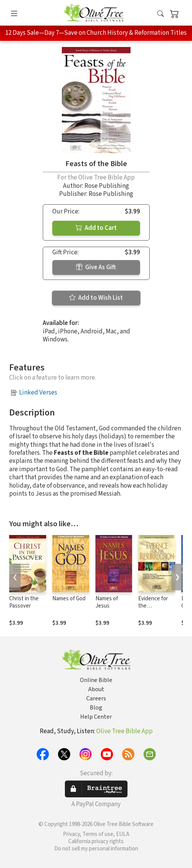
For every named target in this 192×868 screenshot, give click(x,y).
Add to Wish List (96, 298)
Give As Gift (96, 267)
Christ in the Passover (24, 602)
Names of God (69, 599)
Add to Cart (96, 228)
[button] (161, 14)
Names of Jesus (107, 602)
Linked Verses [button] (38, 393)
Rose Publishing (107, 186)
